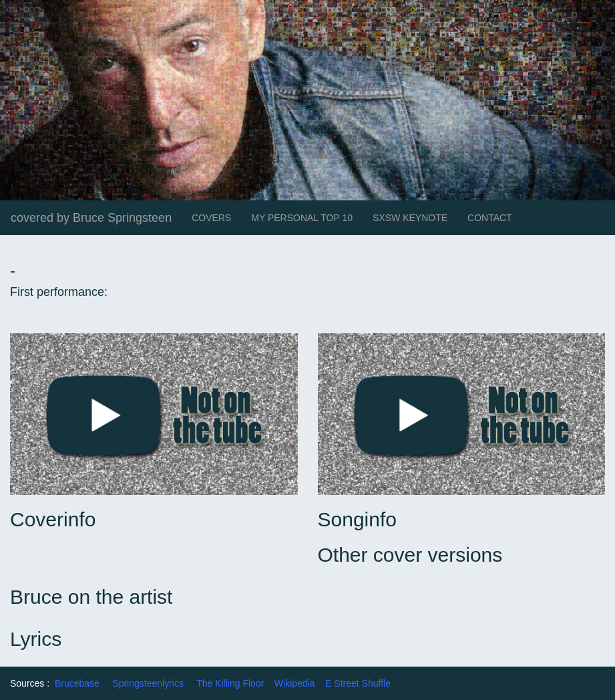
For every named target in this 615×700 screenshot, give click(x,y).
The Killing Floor (230, 683)
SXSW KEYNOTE (410, 218)
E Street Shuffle (358, 683)
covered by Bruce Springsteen (91, 218)
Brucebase (77, 683)
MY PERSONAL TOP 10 (302, 218)
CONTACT (490, 218)
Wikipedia (295, 683)
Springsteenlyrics (148, 683)
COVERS (211, 218)
